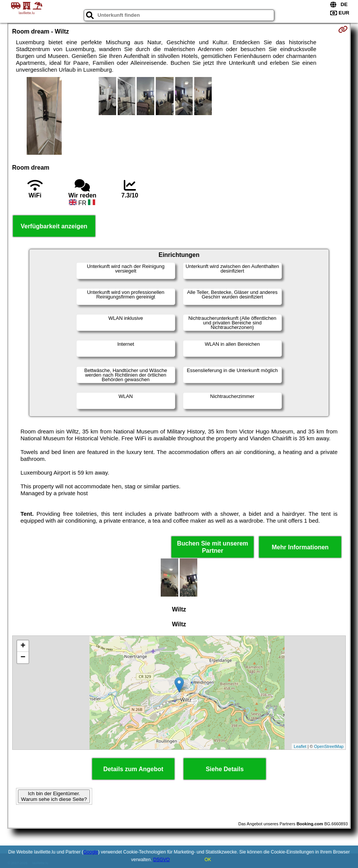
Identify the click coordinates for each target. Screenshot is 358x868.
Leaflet (300, 746)
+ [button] (23, 646)
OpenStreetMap (329, 746)
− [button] (23, 658)
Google (91, 852)
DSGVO (161, 860)
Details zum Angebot (133, 769)
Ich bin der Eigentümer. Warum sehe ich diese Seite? (54, 796)
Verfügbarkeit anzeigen (54, 226)
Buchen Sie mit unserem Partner (213, 547)
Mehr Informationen (300, 547)
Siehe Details (225, 769)
